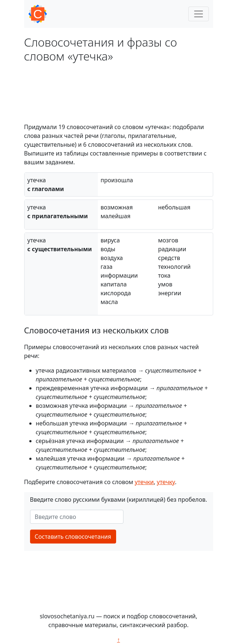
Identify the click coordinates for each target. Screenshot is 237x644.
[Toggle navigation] (199, 14)
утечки (144, 482)
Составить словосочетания (73, 537)
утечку (166, 482)
